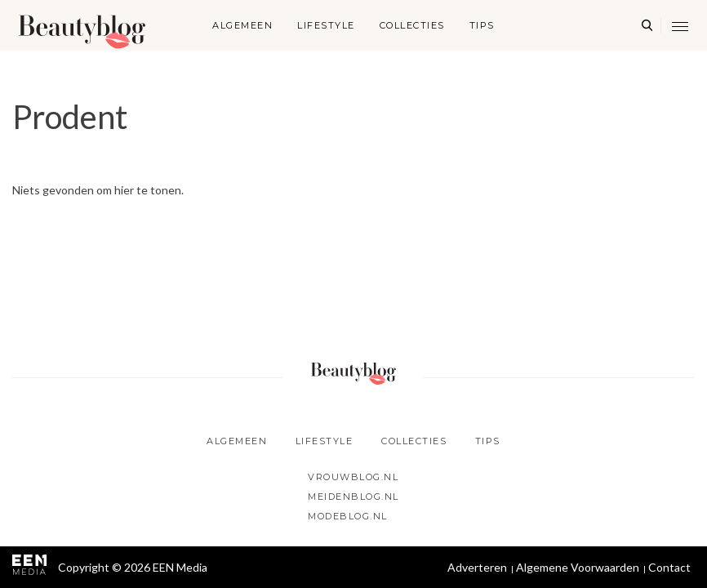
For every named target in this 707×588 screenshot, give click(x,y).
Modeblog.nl (348, 516)
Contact (669, 567)
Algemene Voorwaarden (578, 567)
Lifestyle (326, 25)
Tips (482, 25)
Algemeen (242, 25)
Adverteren (477, 567)
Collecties (412, 25)
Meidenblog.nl (353, 497)
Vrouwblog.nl (353, 477)
